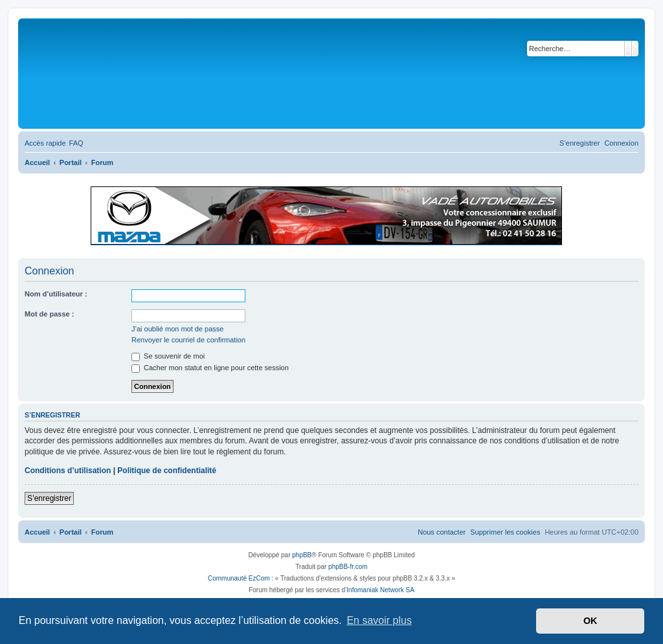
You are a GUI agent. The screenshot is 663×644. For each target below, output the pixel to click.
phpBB (302, 555)
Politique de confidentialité (167, 471)
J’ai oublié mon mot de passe (177, 329)
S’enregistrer (49, 498)
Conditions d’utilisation (68, 471)
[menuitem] (76, 143)
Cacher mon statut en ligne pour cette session (210, 368)
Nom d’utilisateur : (56, 294)
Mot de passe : (49, 314)
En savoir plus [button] (379, 620)
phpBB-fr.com (348, 567)
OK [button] (590, 621)
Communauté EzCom (239, 578)
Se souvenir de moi (168, 356)
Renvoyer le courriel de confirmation (188, 340)
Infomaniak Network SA (380, 590)
